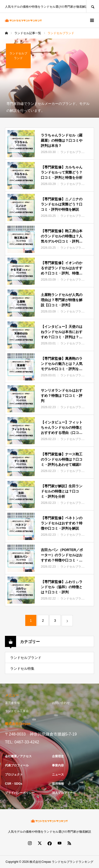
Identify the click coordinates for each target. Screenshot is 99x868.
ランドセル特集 (22, 668)
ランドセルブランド (26, 658)
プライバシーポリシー (20, 793)
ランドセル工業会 (17, 711)
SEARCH (93, 6)
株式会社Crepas (40, 862)
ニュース (58, 775)
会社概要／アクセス (18, 756)
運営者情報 (12, 703)
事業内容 (58, 765)
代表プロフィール (17, 765)
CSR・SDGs (14, 784)
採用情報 (58, 784)
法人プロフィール (64, 793)
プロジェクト (14, 775)
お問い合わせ (61, 703)
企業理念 (58, 756)
